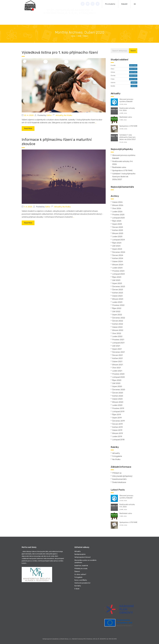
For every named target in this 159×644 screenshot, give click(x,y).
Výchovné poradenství (82, 583)
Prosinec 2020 (118, 374)
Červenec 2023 (119, 287)
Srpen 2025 (117, 224)
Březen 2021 (118, 365)
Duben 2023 (117, 296)
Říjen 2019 (117, 415)
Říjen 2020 (117, 380)
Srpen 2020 (117, 386)
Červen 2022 (118, 321)
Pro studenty (110, 4)
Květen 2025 (118, 230)
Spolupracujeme (80, 554)
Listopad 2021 (118, 343)
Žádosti (77, 571)
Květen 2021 (117, 358)
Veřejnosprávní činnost (83, 557)
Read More (28, 128)
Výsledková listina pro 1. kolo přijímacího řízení (60, 52)
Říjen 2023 (117, 277)
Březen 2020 (118, 402)
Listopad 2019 (118, 412)
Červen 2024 (118, 255)
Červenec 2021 (118, 352)
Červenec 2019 (118, 421)
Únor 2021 (117, 368)
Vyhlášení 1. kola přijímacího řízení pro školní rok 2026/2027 (128, 137)
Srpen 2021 (117, 349)
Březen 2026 (118, 205)
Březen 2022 (118, 330)
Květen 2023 (118, 293)
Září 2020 (116, 383)
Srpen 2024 (117, 249)
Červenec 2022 (119, 318)
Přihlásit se (117, 473)
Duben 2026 (117, 202)
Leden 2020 (117, 405)
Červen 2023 (118, 290)
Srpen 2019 (117, 418)
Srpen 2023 (117, 283)
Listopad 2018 (118, 440)
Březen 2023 (118, 299)
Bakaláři (124, 4)
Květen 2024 (118, 258)
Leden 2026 (117, 212)
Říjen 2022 (117, 308)
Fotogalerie (117, 456)
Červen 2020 (118, 393)
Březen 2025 (118, 233)
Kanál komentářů (119, 479)
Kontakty (78, 586)
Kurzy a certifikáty (81, 580)
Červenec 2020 (119, 390)
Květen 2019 (117, 427)
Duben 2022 (117, 327)
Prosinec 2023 (118, 271)
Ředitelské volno (126, 117)
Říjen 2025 (117, 221)
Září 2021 (116, 346)
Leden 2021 (117, 371)
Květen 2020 (118, 396)
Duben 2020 (117, 399)
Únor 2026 (117, 208)
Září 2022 (116, 312)
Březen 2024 (118, 265)
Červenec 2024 (119, 252)
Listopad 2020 (118, 377)
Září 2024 (116, 246)
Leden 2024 (117, 268)
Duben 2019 (117, 430)
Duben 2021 (117, 362)
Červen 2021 (117, 355)
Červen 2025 (118, 227)
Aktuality (59, 115)
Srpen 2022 (117, 315)
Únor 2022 (117, 333)
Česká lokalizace (119, 482)
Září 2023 (116, 280)
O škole (77, 589)
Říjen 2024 (117, 243)
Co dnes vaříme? (80, 574)
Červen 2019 (117, 424)
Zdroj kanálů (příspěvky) (122, 476)
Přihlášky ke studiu (81, 569)
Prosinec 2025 (118, 215)
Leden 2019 (117, 436)
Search (133, 51)
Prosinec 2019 (118, 408)
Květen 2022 (118, 324)
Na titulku (68, 115)
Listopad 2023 (118, 274)
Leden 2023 (117, 302)
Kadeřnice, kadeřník (81, 566)
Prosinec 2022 (118, 305)
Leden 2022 (117, 336)
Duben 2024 (117, 261)
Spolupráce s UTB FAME (128, 126)
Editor (49, 115)
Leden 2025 (117, 237)
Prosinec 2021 (118, 340)
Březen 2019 (118, 433)
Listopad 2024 (119, 240)
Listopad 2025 (118, 218)
